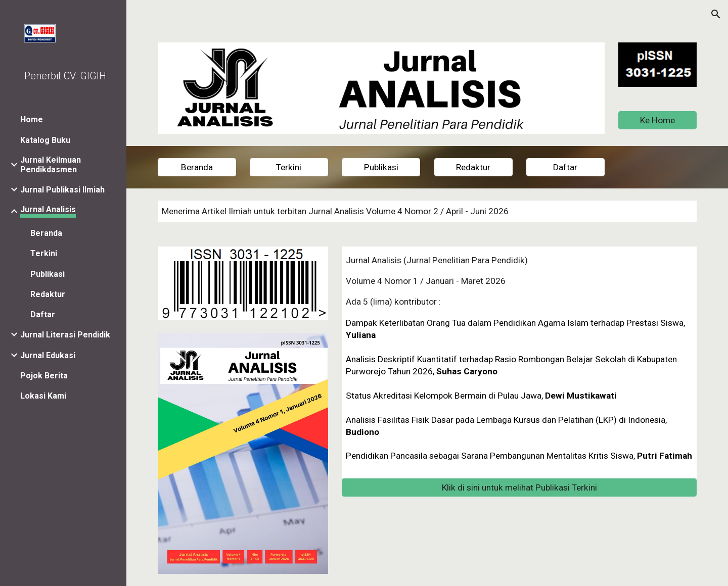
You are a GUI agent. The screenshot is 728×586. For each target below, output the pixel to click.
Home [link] (32, 119)
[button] (716, 14)
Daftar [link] (43, 314)
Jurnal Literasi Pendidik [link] (65, 335)
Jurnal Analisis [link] (48, 209)
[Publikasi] (381, 167)
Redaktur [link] (48, 294)
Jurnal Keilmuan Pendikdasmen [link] (51, 165)
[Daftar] (565, 167)
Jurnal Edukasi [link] (48, 355)
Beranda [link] (46, 233)
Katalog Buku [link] (45, 140)
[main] (427, 211)
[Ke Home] (657, 120)
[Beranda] (197, 167)
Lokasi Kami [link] (43, 396)
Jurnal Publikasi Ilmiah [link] (62, 190)
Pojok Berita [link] (44, 376)
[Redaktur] (473, 167)
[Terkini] (289, 167)
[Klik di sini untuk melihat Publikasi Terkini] (519, 488)
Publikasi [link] (48, 274)
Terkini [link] (44, 253)
